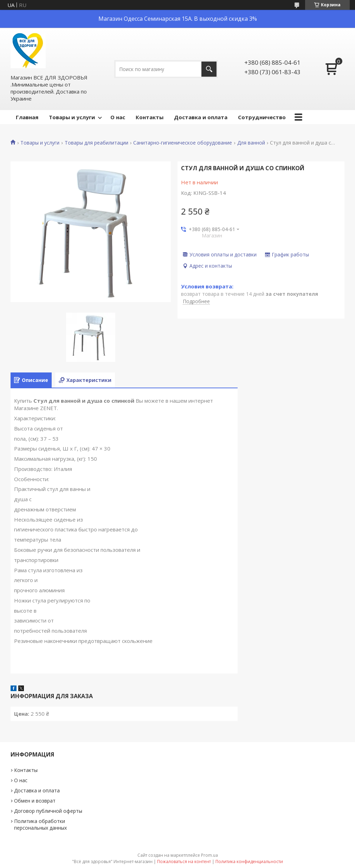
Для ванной (251, 143)
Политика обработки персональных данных (40, 824)
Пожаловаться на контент (184, 861)
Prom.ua (209, 855)
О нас (118, 117)
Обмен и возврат (35, 801)
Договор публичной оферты (48, 811)
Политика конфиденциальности (249, 861)
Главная (27, 117)
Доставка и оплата (201, 117)
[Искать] (209, 69)
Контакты (150, 117)
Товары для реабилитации (96, 143)
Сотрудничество (262, 117)
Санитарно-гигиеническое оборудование (183, 143)
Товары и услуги (72, 117)
